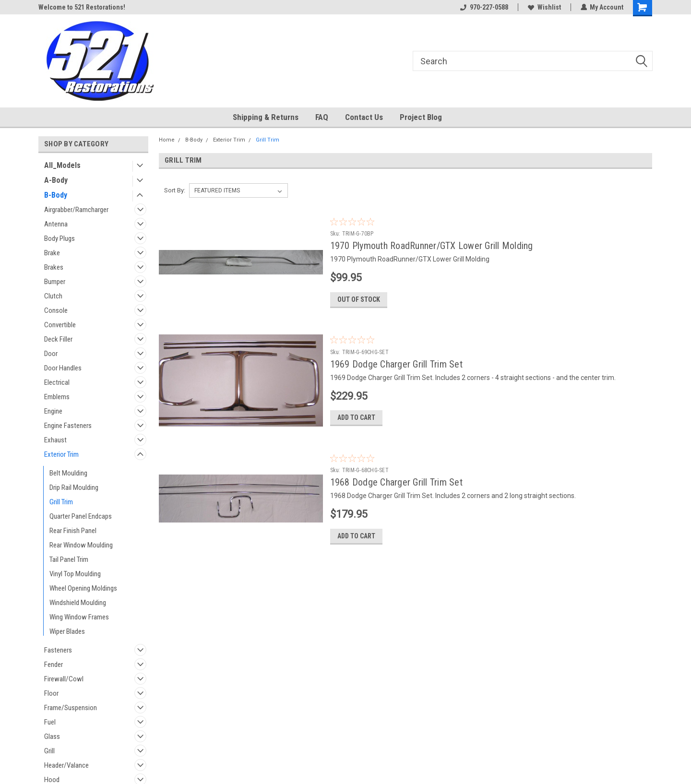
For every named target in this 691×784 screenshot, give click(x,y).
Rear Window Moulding (81, 545)
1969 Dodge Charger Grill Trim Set (396, 365)
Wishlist (544, 7)
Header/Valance (66, 765)
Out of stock (359, 300)
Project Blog (421, 117)
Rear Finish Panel (73, 531)
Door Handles (63, 368)
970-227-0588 (484, 7)
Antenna (56, 224)
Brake (52, 253)
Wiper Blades (67, 631)
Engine (53, 411)
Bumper (55, 282)
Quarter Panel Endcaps (81, 516)
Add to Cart (356, 419)
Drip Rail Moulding (74, 487)
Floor (51, 693)
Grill (49, 751)
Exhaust (55, 440)
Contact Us (364, 117)
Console (56, 310)
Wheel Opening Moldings (83, 588)
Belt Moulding (68, 473)
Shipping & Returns (266, 117)
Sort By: (175, 190)
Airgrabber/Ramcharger (76, 210)
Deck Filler (58, 339)
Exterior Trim (61, 454)
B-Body (56, 195)
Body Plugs (60, 238)
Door (51, 354)
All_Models (62, 165)
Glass (52, 736)
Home (167, 140)
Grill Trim (61, 502)
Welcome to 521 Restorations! (82, 7)
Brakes (54, 267)
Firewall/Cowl (64, 679)
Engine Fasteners (68, 426)
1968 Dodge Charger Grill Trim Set (396, 484)
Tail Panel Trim (69, 559)
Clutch (53, 296)
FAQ (322, 117)
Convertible (60, 325)
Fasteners (58, 650)
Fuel (50, 722)
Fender (54, 665)
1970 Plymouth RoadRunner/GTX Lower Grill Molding (432, 246)
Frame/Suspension (71, 708)
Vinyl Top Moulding (75, 574)
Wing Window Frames (79, 617)
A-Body (56, 180)
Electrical (57, 382)
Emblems (57, 397)
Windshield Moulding (78, 603)
